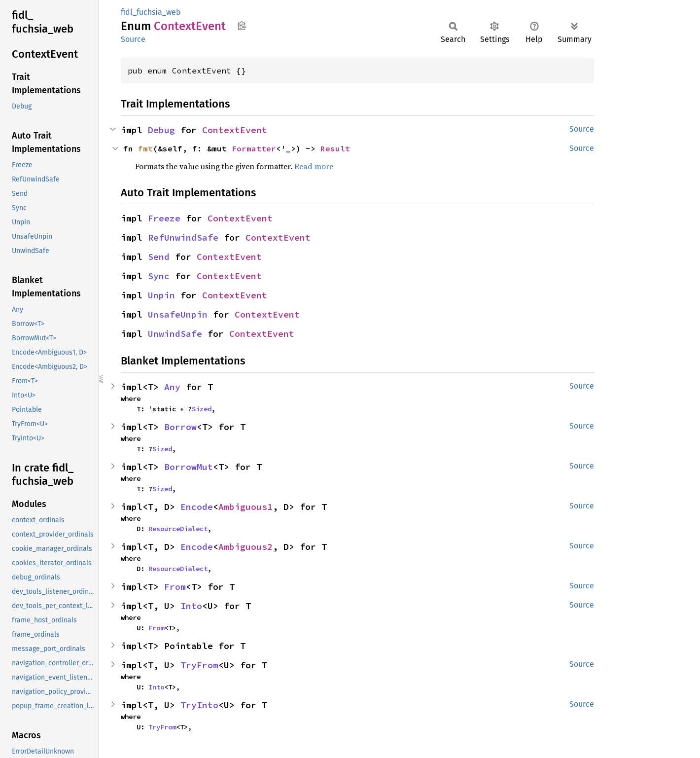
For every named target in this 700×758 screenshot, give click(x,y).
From (175, 587)
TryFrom (199, 665)
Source (133, 39)
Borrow (180, 427)
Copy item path (242, 26)
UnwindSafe (175, 334)
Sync (159, 276)
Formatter (254, 148)
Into (191, 606)
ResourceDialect (178, 529)
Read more (314, 166)
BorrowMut (189, 467)
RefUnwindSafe (183, 237)
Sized (202, 409)
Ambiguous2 (245, 547)
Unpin (161, 295)
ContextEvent (235, 130)
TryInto (199, 705)
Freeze (164, 218)
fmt (145, 148)
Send (159, 257)
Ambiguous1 (245, 507)
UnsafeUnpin (178, 314)
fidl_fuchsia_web (151, 12)
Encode (197, 507)
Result (335, 148)
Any (172, 387)
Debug (161, 130)
